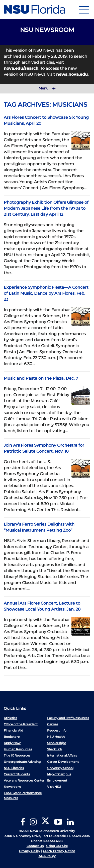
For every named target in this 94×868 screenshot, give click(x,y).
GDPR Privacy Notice (59, 851)
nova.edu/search (21, 68)
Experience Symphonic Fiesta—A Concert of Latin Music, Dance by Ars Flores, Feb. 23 (46, 293)
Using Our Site (57, 846)
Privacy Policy (30, 851)
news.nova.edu (72, 74)
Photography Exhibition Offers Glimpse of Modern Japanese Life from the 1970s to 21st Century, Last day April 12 (46, 208)
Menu (47, 88)
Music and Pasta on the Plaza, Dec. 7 (41, 378)
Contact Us (35, 846)
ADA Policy (47, 856)
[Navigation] (84, 9)
